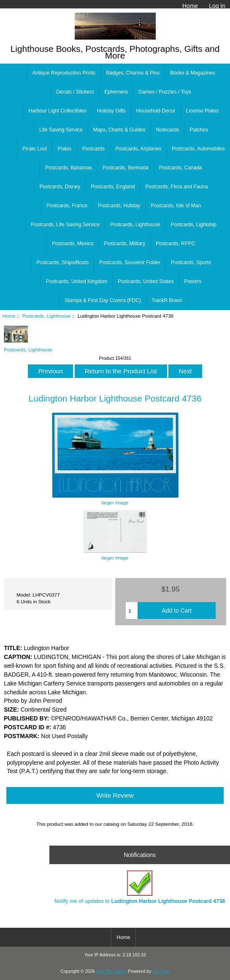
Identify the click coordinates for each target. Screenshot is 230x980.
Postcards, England (113, 187)
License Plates (203, 111)
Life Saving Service (61, 130)
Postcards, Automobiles (198, 149)
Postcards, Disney (60, 187)
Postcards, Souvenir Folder (130, 262)
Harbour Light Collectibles (57, 111)
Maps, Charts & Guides (119, 130)
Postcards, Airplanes (138, 149)
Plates (64, 149)
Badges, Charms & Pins (133, 73)
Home (190, 6)
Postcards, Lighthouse (47, 316)
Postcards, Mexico (73, 244)
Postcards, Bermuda (126, 168)
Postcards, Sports (191, 262)
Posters (193, 281)
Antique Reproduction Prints (64, 73)
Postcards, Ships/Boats (62, 262)
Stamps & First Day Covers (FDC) (103, 300)
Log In (217, 6)
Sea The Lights (111, 971)
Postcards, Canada (181, 168)
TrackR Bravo (167, 300)
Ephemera (116, 92)
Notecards (168, 130)
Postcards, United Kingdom (77, 281)
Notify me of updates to (140, 887)
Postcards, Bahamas (69, 168)
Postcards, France (67, 206)
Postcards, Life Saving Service (65, 225)
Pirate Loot (35, 149)
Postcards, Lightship (194, 225)
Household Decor (156, 111)
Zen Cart (161, 971)
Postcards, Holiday (119, 206)
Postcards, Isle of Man (176, 206)
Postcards (93, 149)
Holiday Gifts (111, 111)
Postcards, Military (124, 244)
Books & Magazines (192, 73)
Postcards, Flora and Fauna (176, 187)
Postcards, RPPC (175, 244)
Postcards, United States (146, 281)
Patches (199, 130)
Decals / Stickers (75, 92)
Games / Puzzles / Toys (165, 92)
